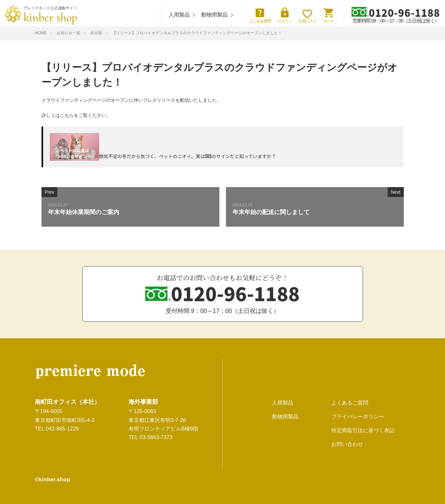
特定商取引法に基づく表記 (363, 430)
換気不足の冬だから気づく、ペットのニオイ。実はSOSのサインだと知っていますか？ (188, 156)
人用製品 (179, 15)
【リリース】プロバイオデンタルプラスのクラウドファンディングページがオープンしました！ (197, 33)
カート (329, 15)
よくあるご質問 (350, 403)
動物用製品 (214, 15)
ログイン (285, 15)
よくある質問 (260, 15)
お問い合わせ (347, 444)
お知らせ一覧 (69, 33)
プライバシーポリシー (358, 417)
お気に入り (307, 16)
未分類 (96, 33)
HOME (41, 33)
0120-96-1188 (396, 12)
